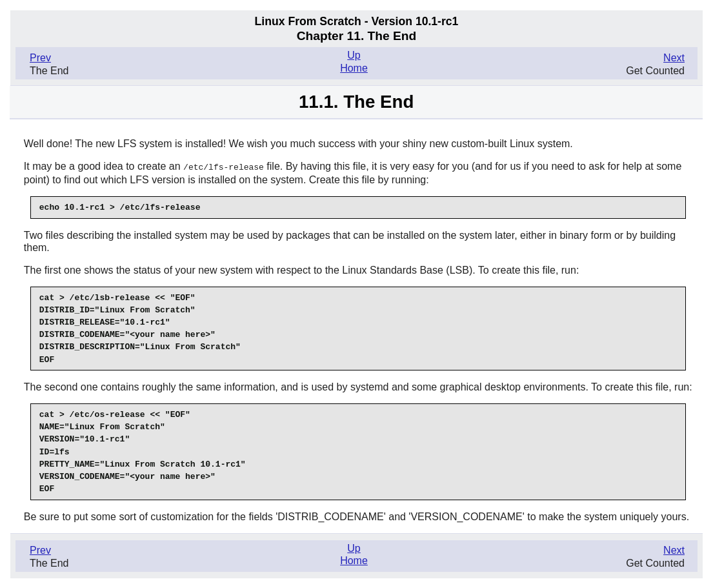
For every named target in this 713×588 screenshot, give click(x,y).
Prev (40, 58)
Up (354, 55)
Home (354, 68)
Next (674, 58)
